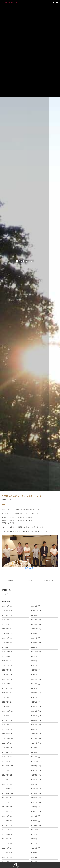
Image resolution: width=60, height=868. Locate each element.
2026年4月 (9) (7, 623)
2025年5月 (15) (7, 641)
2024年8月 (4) (7, 655)
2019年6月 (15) (7, 792)
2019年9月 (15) (36, 783)
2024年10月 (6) (7, 650)
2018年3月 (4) (35, 824)
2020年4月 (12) (7, 769)
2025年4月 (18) (36, 641)
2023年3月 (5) (35, 687)
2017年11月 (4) (7, 828)
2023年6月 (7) (7, 682)
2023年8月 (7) (7, 678)
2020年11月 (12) (36, 751)
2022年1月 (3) (35, 719)
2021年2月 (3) (7, 746)
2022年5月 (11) (36, 710)
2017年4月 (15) (36, 842)
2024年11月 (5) (36, 646)
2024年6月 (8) (7, 659)
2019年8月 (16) (7, 787)
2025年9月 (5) (7, 632)
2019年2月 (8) (7, 801)
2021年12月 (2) (7, 723)
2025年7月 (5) (7, 637)
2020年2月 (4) (7, 774)
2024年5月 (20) (36, 659)
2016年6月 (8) (7, 860)
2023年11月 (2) (36, 669)
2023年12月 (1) (7, 669)
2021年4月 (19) (7, 742)
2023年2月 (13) (7, 691)
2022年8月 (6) (7, 705)
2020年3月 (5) (35, 769)
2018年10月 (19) (8, 810)
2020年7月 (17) (36, 760)
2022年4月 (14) (7, 714)
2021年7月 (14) (36, 732)
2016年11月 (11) (36, 847)
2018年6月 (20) (7, 819)
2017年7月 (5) (7, 837)
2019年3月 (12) (36, 796)
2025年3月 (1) (7, 646)
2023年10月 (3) (7, 673)
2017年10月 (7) (36, 828)
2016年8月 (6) (7, 856)
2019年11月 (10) (36, 778)
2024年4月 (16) (7, 664)
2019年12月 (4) (7, 778)
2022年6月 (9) (7, 710)
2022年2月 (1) (7, 719)
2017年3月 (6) (7, 847)
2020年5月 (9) (35, 764)
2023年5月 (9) (35, 682)
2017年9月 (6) (7, 833)
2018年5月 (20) (36, 819)
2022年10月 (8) (7, 700)
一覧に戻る (30, 598)
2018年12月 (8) (7, 805)
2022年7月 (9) (35, 705)
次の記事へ (12, 598)
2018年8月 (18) (7, 815)
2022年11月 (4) (36, 696)
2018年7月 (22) (36, 815)
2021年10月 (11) (8, 728)
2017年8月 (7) (35, 833)
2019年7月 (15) (36, 787)
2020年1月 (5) (35, 774)
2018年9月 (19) (36, 810)
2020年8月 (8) (7, 760)
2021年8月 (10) (7, 732)
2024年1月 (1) (35, 664)
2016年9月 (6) (35, 851)
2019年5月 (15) (36, 792)
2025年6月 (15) (36, 637)
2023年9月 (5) (35, 673)
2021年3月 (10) (36, 742)
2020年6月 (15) (7, 764)
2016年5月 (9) (35, 860)
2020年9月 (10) (36, 755)
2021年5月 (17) (36, 737)
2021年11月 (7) (36, 723)
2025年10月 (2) (36, 627)
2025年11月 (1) (7, 627)
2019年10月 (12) (8, 783)
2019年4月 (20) (7, 796)
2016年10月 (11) (8, 851)
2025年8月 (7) (35, 632)
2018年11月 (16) (36, 805)
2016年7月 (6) (35, 856)
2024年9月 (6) (35, 650)
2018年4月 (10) (7, 824)
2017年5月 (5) (7, 842)
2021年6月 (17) (7, 737)
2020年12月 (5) (7, 751)
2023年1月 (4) (35, 691)
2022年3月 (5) (35, 714)
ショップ (5, 611)
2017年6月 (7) (35, 837)
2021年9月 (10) (36, 728)
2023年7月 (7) (35, 678)
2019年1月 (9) (35, 801)
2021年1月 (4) (35, 746)
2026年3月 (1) (35, 623)
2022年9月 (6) (35, 700)
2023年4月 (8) (7, 687)
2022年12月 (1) (7, 696)
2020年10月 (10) (8, 755)
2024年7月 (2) (35, 655)
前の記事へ (48, 598)
